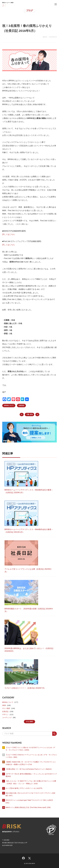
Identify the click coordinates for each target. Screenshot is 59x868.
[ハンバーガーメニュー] (56, 4)
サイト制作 (6, 708)
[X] (29, 858)
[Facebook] (23, 858)
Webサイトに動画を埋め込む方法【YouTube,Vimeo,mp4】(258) (28, 807)
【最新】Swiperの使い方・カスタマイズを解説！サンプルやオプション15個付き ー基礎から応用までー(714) (31, 763)
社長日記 (21, 405)
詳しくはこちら (9, 234)
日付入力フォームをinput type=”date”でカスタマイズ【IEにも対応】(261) (30, 801)
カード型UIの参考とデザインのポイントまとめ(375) (24, 788)
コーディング (7, 718)
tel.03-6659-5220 (7, 845)
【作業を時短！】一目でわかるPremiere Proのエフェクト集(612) (29, 769)
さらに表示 (29, 722)
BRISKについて (9, 405)
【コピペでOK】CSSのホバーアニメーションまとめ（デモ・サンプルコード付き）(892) (31, 756)
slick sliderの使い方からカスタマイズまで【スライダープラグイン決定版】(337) (30, 794)
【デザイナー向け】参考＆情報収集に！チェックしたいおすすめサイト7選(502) (31, 775)
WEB (4, 705)
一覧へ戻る (29, 414)
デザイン (5, 714)
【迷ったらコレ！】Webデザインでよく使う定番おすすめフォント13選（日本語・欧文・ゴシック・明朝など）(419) (31, 782)
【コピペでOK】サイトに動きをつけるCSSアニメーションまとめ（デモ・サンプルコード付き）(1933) (30, 749)
